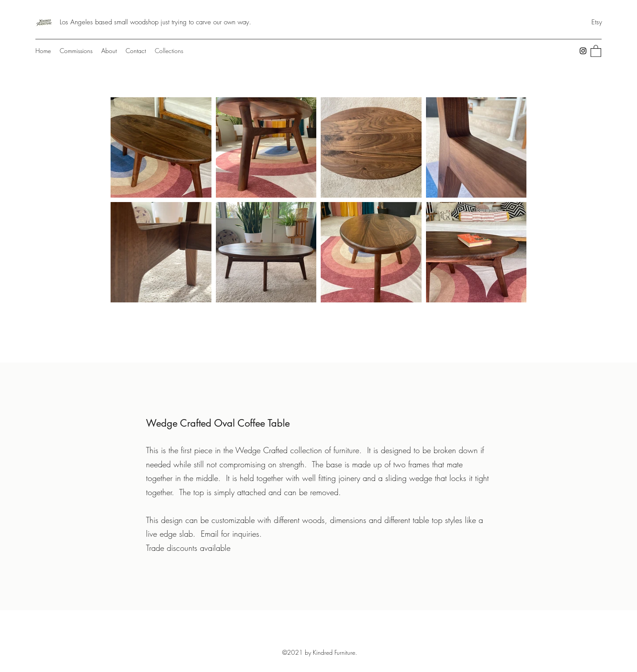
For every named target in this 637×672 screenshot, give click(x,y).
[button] (596, 51)
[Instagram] (583, 51)
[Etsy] (597, 22)
